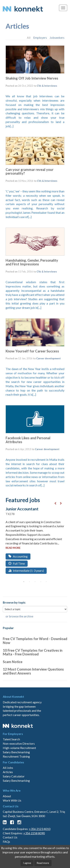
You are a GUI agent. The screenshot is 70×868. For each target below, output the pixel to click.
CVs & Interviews (47, 86)
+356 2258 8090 (34, 833)
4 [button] (41, 582)
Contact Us (10, 837)
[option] (35, 544)
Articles (17, 26)
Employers (40, 38)
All (29, 38)
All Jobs (8, 768)
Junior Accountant (22, 509)
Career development (48, 358)
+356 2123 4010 (40, 829)
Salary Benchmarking (16, 752)
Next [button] (61, 503)
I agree (27, 863)
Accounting (18, 556)
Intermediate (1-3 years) (26, 571)
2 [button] (29, 582)
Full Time (17, 563)
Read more (43, 863)
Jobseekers (57, 38)
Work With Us (12, 800)
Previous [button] (55, 503)
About (7, 796)
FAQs (6, 842)
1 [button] (24, 582)
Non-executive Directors (19, 743)
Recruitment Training (16, 756)
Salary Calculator (14, 776)
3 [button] (35, 582)
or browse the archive (19, 616)
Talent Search (11, 739)
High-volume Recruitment (19, 748)
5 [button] (46, 582)
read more (13, 548)
